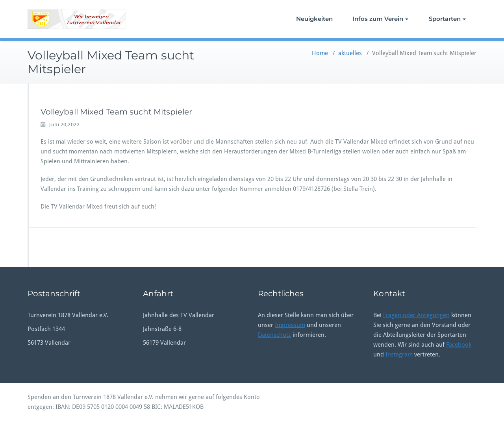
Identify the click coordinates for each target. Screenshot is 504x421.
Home (320, 53)
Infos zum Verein (380, 19)
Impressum (290, 325)
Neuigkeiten (314, 19)
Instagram (399, 355)
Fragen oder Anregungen (416, 315)
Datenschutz (274, 335)
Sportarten (447, 19)
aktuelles (350, 53)
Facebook (459, 345)
